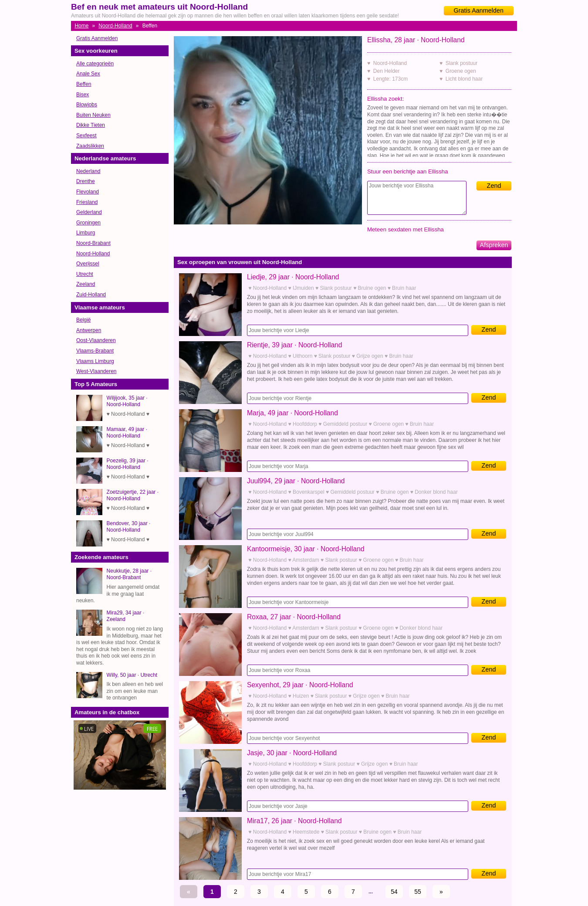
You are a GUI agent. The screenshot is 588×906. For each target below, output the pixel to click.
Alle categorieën (95, 64)
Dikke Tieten (91, 125)
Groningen (88, 223)
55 (418, 892)
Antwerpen (89, 330)
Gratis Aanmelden (479, 10)
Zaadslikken (90, 146)
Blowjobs (87, 105)
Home (81, 26)
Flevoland (88, 192)
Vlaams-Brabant (95, 351)
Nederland (88, 171)
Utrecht (85, 274)
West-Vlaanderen (96, 371)
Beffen (84, 84)
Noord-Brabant (93, 243)
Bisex (83, 95)
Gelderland (89, 212)
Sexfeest (86, 136)
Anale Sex (88, 74)
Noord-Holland (115, 26)
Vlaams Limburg (95, 361)
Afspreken (494, 245)
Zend (494, 186)
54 (394, 892)
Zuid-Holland (91, 295)
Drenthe (86, 181)
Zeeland (86, 284)
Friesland (87, 202)
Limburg (86, 233)
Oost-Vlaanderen (96, 340)
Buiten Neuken (93, 115)
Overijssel (88, 264)
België (83, 320)
